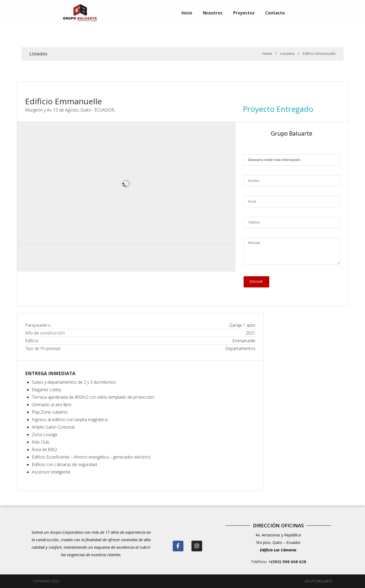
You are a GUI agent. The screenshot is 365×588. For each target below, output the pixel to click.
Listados (287, 53)
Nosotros (213, 13)
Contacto (275, 13)
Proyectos (244, 13)
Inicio (187, 13)
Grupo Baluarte (292, 133)
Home (267, 53)
